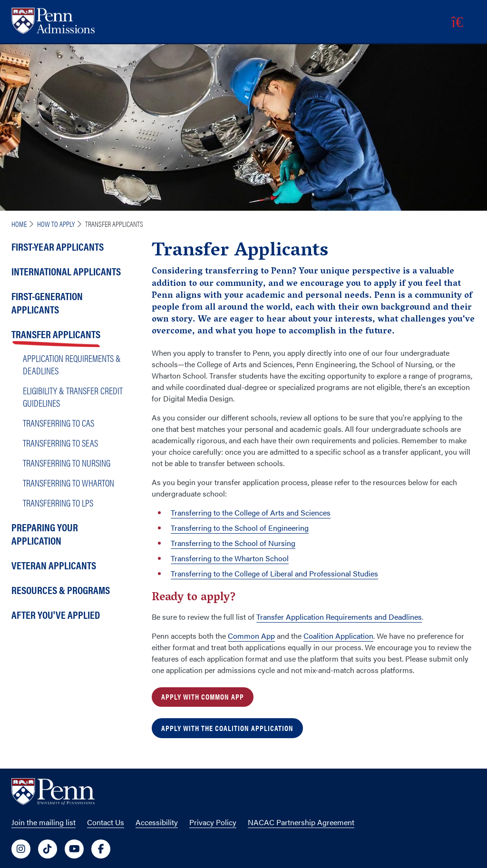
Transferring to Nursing (67, 463)
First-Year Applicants (58, 246)
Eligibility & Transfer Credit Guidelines (73, 396)
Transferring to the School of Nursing (233, 543)
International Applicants (66, 271)
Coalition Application (338, 636)
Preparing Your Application (45, 533)
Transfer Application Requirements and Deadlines (339, 617)
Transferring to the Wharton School (230, 558)
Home (19, 224)
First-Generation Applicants (47, 302)
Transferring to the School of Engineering (240, 528)
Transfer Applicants (56, 334)
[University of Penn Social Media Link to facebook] (101, 849)
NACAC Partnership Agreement (301, 822)
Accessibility (157, 822)
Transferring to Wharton (68, 483)
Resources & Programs (61, 590)
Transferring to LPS (58, 502)
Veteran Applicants (54, 565)
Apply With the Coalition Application (227, 728)
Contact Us (106, 822)
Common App (251, 636)
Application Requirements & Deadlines (72, 364)
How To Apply (56, 224)
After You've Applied (56, 614)
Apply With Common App (203, 697)
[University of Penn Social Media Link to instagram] (21, 849)
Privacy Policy (213, 822)
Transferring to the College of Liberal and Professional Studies (274, 573)
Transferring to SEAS (60, 443)
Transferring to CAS (58, 423)
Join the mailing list (44, 822)
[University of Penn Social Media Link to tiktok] (48, 849)
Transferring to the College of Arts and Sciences (251, 512)
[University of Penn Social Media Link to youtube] (74, 849)
